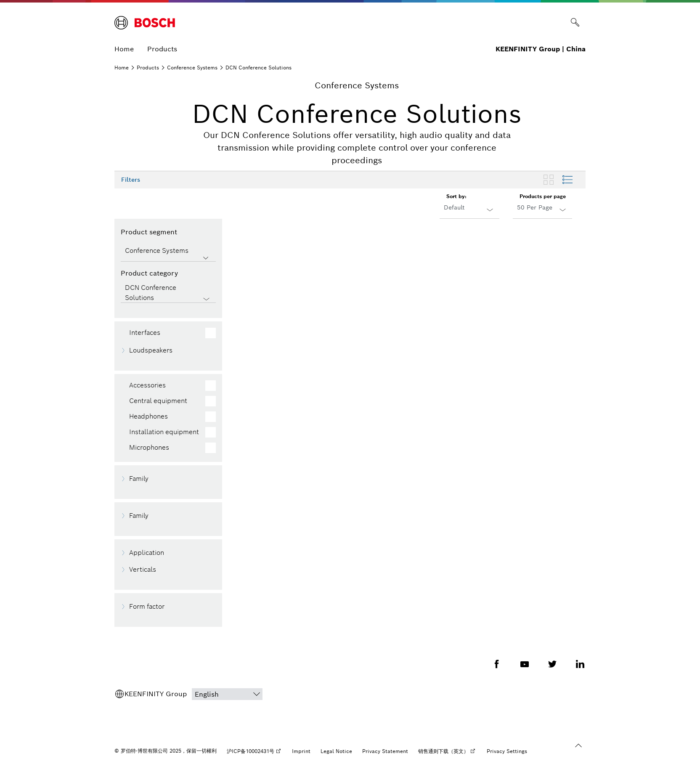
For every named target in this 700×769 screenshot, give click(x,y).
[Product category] (168, 293)
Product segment (149, 232)
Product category (149, 273)
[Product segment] (168, 252)
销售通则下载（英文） (443, 751)
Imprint (301, 751)
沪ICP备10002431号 (251, 751)
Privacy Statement (385, 751)
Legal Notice (336, 751)
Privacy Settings (507, 751)
